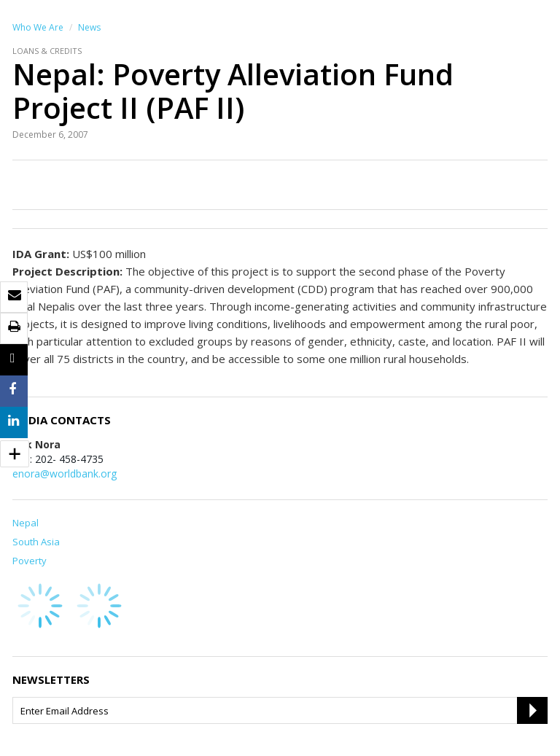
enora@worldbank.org (65, 474)
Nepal (26, 523)
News (89, 27)
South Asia (36, 542)
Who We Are (38, 27)
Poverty (30, 561)
